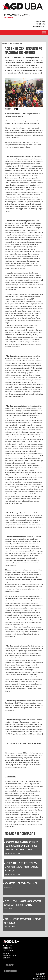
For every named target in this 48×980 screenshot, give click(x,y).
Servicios (6, 953)
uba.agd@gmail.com (39, 26)
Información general (10, 956)
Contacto (6, 958)
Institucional (8, 948)
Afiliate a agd (8, 946)
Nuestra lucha (8, 950)
